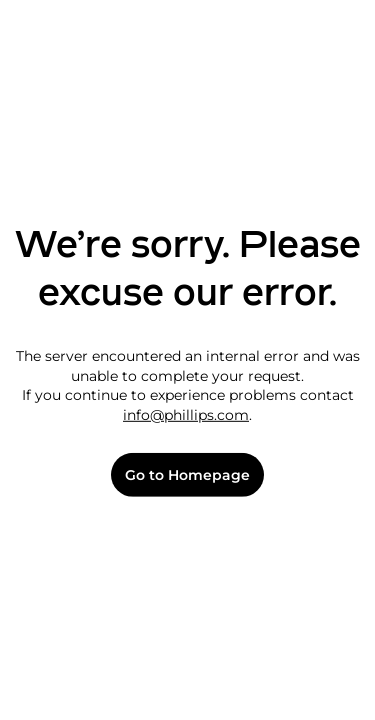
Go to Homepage (187, 475)
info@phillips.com (186, 415)
